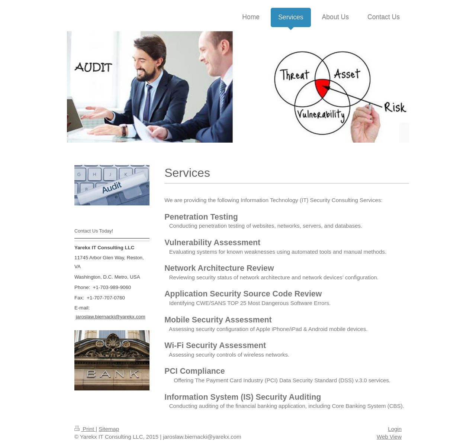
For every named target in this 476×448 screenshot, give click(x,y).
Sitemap (109, 429)
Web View (389, 437)
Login (395, 429)
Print (85, 429)
